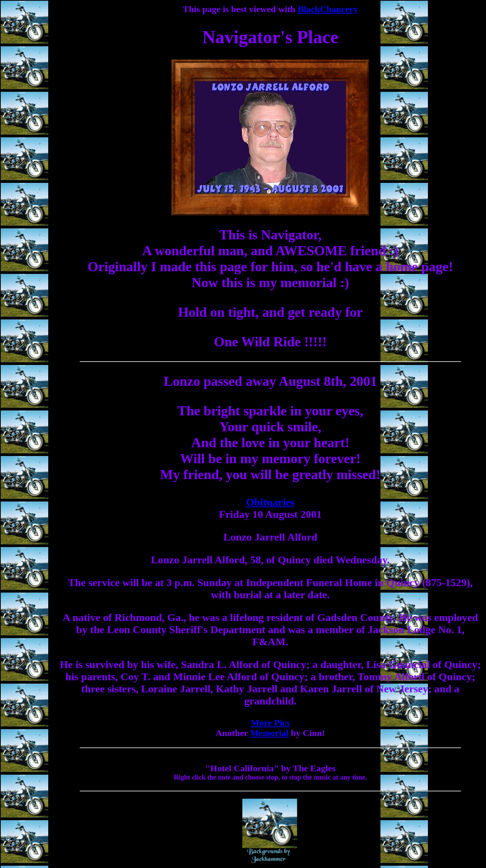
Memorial (269, 733)
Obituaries (270, 502)
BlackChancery (328, 9)
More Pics (271, 723)
